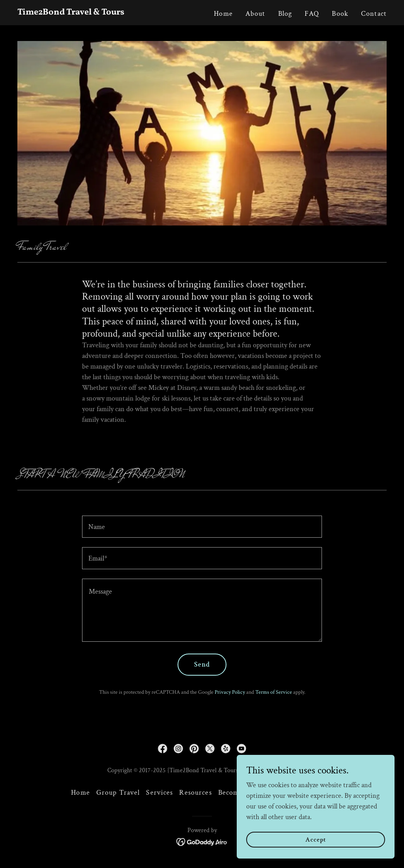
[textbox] (202, 527)
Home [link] (223, 14)
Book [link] (340, 14)
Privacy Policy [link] (230, 692)
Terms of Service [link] (274, 692)
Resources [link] (195, 793)
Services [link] (159, 793)
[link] (82, 12)
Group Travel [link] (118, 793)
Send (202, 664)
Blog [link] (285, 14)
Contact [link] (374, 14)
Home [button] (80, 793)
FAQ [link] (312, 14)
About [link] (255, 14)
